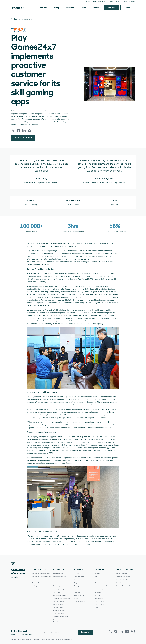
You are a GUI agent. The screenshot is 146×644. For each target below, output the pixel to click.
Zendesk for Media (23, 138)
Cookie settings (45, 640)
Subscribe (85, 632)
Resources (97, 8)
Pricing (56, 8)
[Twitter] (110, 631)
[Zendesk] (13, 567)
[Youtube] (127, 631)
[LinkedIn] (121, 631)
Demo (84, 8)
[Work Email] (60, 632)
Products (43, 8)
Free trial (111, 8)
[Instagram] (133, 631)
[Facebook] (116, 631)
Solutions (70, 8)
